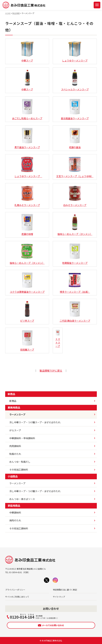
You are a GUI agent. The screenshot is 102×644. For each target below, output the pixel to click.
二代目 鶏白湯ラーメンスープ (75, 311)
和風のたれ (15, 454)
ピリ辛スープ (27, 311)
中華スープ (27, 51)
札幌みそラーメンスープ (27, 196)
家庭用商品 (14, 506)
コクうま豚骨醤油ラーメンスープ (27, 283)
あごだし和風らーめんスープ (27, 109)
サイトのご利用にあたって (17, 597)
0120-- (22, 617)
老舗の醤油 (75, 138)
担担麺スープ (27, 340)
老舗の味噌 (27, 225)
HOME (8, 13)
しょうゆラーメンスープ (75, 51)
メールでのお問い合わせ (53, 625)
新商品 (11, 394)
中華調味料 (15, 512)
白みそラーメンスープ (75, 196)
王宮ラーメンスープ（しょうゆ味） (75, 167)
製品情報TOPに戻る (51, 371)
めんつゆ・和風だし (20, 462)
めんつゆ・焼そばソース (22, 499)
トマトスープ (58, 339)
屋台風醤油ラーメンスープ (75, 109)
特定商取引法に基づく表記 (65, 590)
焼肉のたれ (15, 520)
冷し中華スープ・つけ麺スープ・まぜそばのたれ (35, 422)
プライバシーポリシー (15, 590)
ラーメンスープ (17, 414)
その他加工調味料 (19, 470)
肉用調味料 (15, 446)
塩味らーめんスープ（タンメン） (75, 225)
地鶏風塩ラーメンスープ (75, 254)
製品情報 (16, 13)
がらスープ (15, 430)
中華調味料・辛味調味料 (22, 438)
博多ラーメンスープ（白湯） (75, 283)
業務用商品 (14, 407)
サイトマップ (59, 597)
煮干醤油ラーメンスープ (27, 138)
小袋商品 (13, 476)
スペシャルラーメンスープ (75, 80)
